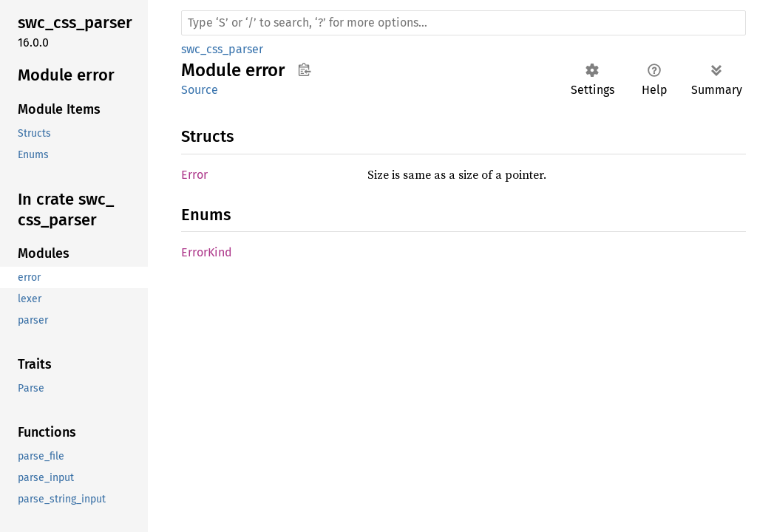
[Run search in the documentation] (464, 23)
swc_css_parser (222, 49)
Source (200, 90)
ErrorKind (207, 252)
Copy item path (304, 69)
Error (194, 175)
